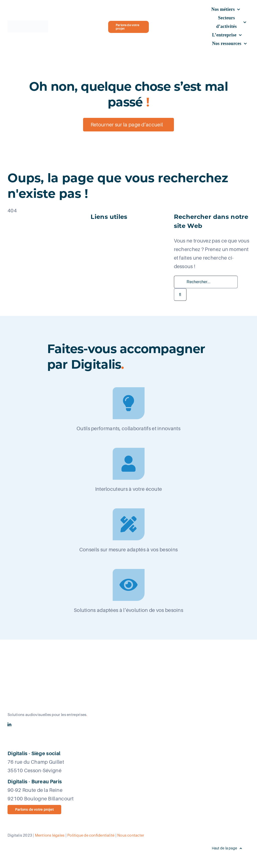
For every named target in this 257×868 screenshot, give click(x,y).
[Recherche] (180, 295)
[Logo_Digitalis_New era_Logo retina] (28, 23)
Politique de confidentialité (91, 835)
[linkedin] (9, 724)
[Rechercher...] (206, 282)
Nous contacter (131, 835)
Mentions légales (50, 835)
